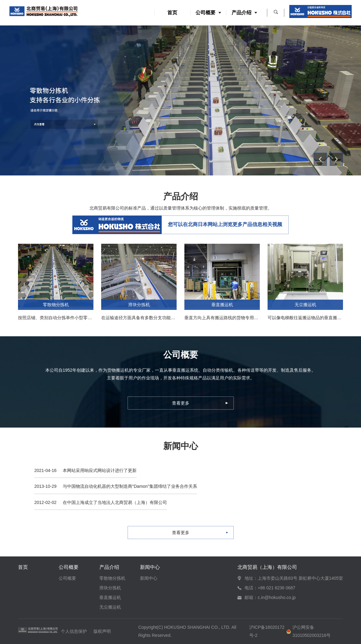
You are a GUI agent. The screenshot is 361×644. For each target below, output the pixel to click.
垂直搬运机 (110, 597)
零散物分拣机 (112, 578)
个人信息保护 (74, 631)
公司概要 (208, 13)
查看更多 (181, 403)
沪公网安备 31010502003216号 (311, 631)
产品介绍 (244, 13)
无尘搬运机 (110, 607)
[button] (320, 159)
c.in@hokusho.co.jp (277, 597)
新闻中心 (150, 567)
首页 (172, 13)
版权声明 (102, 631)
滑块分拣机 (110, 588)
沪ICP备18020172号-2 (267, 631)
